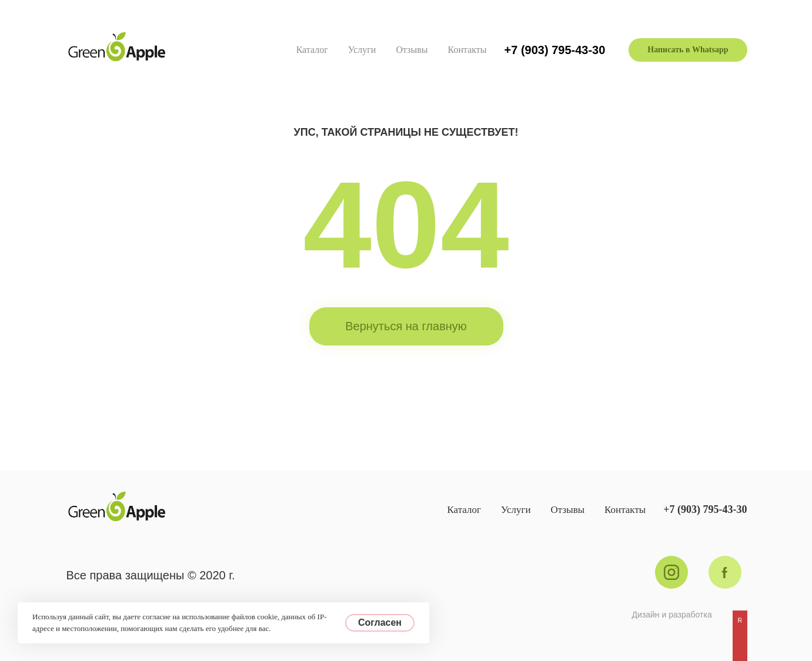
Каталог (312, 50)
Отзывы (412, 50)
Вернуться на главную (406, 326)
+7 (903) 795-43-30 (555, 50)
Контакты (467, 50)
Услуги (362, 50)
